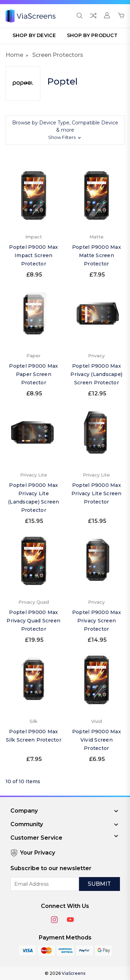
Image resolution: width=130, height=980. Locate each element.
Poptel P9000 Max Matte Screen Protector (97, 255)
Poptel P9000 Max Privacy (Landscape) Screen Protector (96, 374)
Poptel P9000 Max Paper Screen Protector (33, 374)
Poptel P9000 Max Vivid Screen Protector (97, 740)
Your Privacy (33, 853)
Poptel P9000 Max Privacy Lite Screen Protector (97, 493)
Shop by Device (34, 35)
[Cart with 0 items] (121, 16)
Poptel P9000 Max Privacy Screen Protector (97, 621)
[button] (65, 130)
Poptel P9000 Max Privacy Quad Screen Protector (33, 621)
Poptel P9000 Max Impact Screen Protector (33, 255)
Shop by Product (92, 35)
